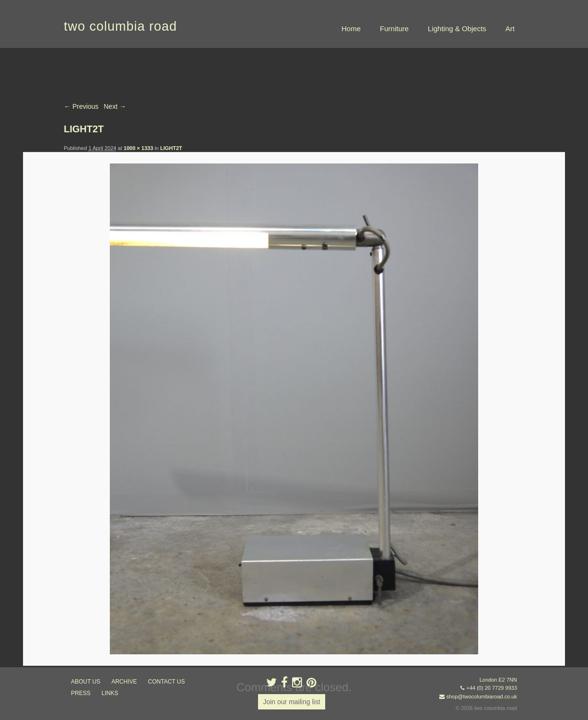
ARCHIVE (124, 682)
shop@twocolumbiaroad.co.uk (482, 697)
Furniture (394, 29)
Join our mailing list (291, 702)
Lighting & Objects (457, 29)
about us (86, 682)
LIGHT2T (171, 148)
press (81, 693)
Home (351, 29)
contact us (167, 682)
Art (510, 29)
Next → (115, 106)
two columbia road (120, 26)
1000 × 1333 (138, 148)
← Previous (81, 106)
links (110, 693)
